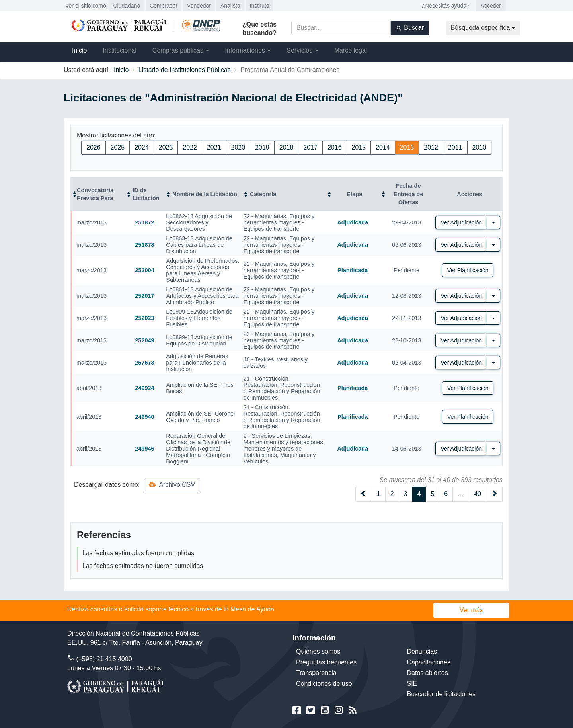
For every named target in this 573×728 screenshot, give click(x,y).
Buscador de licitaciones (441, 694)
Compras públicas (181, 50)
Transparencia (316, 673)
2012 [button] (431, 147)
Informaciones (248, 50)
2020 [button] (238, 147)
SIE (412, 684)
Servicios (302, 50)
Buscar (410, 28)
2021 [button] (214, 147)
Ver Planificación (468, 270)
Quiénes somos (318, 651)
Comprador (164, 6)
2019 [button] (262, 147)
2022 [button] (190, 147)
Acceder (491, 6)
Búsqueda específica (483, 28)
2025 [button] (118, 147)
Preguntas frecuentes (326, 662)
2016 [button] (335, 147)
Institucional (120, 50)
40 (477, 494)
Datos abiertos (428, 673)
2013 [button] (407, 147)
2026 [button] (94, 147)
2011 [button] (455, 147)
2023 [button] (166, 147)
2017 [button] (310, 147)
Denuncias (422, 651)
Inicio (79, 50)
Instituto (260, 6)
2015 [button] (359, 147)
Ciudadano (127, 6)
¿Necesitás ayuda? (446, 6)
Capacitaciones (429, 662)
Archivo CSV (172, 485)
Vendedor (199, 6)
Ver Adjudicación (461, 222)
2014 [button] (383, 147)
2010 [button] (479, 147)
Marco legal (351, 50)
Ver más (471, 610)
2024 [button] (142, 147)
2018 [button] (286, 147)
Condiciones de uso (324, 684)
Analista (230, 6)
